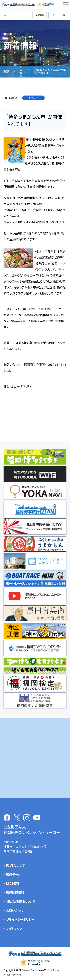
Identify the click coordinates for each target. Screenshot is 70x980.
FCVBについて (15, 866)
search (40, 15)
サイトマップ (14, 929)
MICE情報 (13, 884)
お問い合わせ (15, 911)
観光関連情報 (15, 893)
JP (53, 15)
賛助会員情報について (21, 902)
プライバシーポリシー (20, 920)
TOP (6, 72)
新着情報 (21, 72)
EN (63, 15)
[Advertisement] (35, 758)
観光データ (13, 875)
